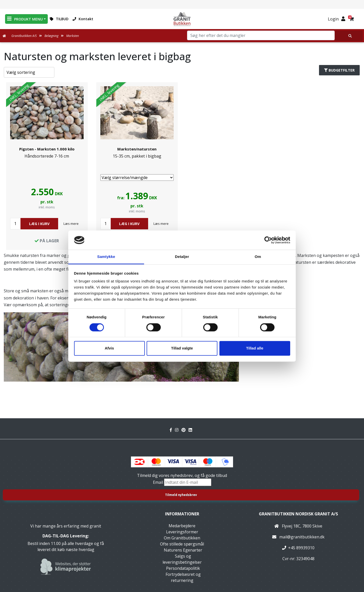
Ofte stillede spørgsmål (182, 544)
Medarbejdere (182, 526)
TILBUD (59, 19)
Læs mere (71, 224)
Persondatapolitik (183, 568)
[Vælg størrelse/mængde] (137, 178)
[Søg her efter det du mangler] (349, 36)
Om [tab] (258, 257)
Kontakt (83, 19)
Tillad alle (255, 348)
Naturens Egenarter (183, 550)
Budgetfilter (339, 70)
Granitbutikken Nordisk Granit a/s (298, 514)
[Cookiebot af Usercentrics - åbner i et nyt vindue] (268, 240)
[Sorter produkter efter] (29, 72)
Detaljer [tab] (182, 257)
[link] (47, 166)
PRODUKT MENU (25, 19)
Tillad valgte (182, 348)
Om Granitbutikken (182, 538)
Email (158, 482)
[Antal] (15, 224)
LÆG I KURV (39, 224)
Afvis (109, 348)
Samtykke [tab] (106, 257)
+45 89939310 (301, 548)
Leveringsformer (182, 532)
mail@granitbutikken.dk (302, 537)
